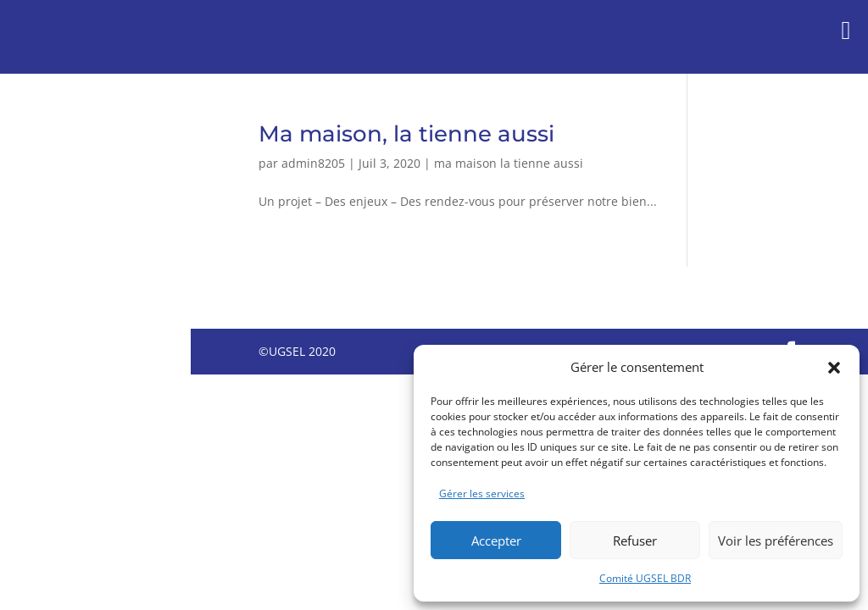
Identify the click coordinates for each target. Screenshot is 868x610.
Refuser (635, 541)
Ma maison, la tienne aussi (406, 134)
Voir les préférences (776, 541)
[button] (834, 368)
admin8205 (313, 163)
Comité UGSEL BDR (645, 578)
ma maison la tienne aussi (509, 163)
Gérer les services (482, 494)
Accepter (496, 541)
